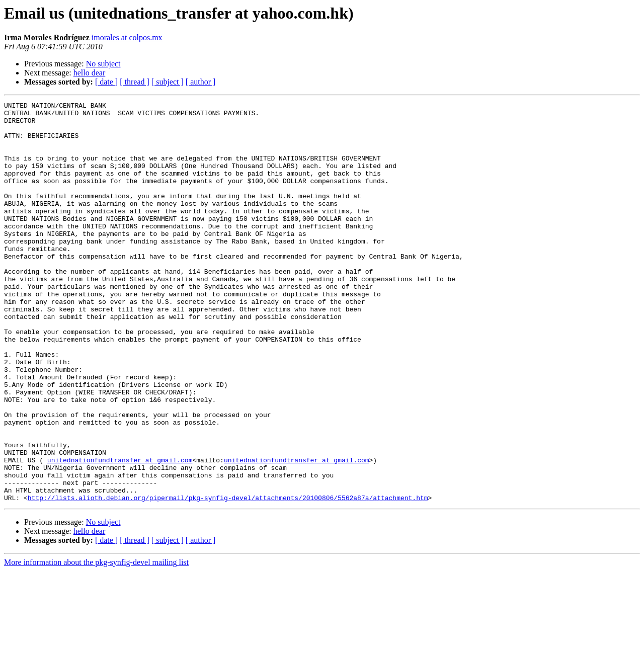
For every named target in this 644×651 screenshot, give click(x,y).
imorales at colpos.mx (127, 37)
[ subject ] (168, 82)
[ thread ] (135, 82)
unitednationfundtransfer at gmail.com (120, 532)
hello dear (90, 73)
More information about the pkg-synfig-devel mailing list (96, 642)
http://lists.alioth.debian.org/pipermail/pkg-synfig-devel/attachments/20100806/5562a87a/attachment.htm (228, 578)
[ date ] (106, 82)
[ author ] (201, 82)
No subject (103, 64)
